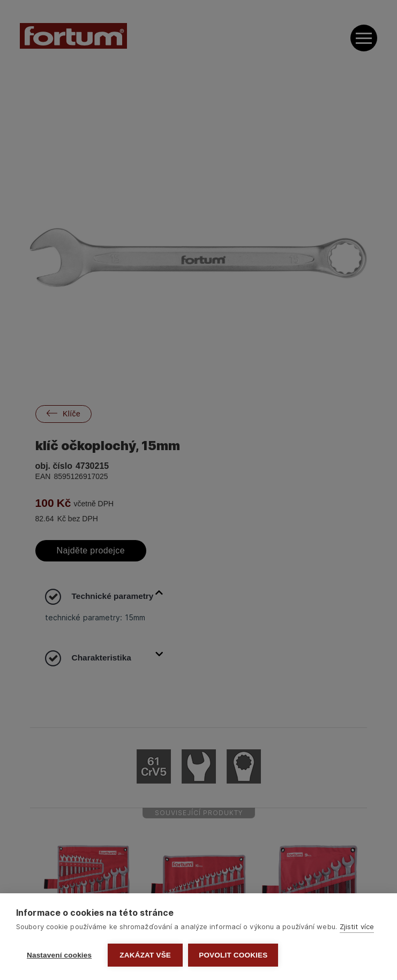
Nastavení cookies (59, 955)
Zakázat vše (145, 955)
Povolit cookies (233, 955)
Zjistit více (357, 926)
